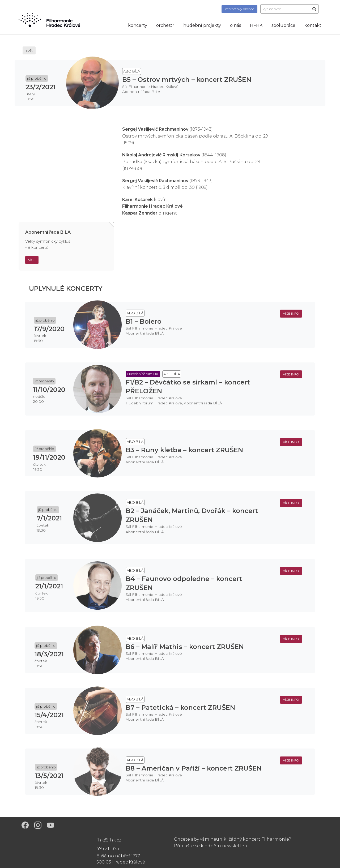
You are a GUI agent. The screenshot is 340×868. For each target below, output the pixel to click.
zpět (29, 50)
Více (32, 260)
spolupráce (283, 25)
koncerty (138, 25)
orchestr (165, 25)
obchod (239, 9)
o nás (235, 25)
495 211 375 (108, 848)
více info (291, 313)
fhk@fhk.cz (109, 840)
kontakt (313, 25)
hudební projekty (202, 25)
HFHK (256, 25)
